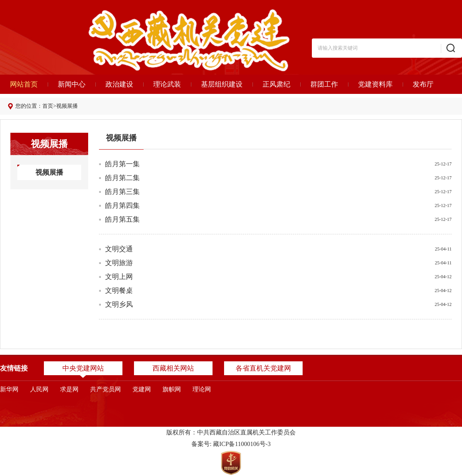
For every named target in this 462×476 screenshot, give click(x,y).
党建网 (142, 389)
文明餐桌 (119, 291)
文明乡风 (119, 304)
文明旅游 (119, 263)
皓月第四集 (122, 205)
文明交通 (119, 249)
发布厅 (423, 84)
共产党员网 (105, 389)
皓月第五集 (122, 219)
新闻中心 (72, 84)
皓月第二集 (122, 178)
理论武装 (167, 84)
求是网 (69, 389)
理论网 (202, 389)
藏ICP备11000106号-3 (242, 444)
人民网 (39, 389)
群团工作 (324, 84)
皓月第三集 (122, 192)
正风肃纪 (276, 84)
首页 (48, 106)
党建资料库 (375, 84)
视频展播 (67, 106)
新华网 (9, 389)
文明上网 (119, 277)
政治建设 (119, 84)
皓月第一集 (122, 164)
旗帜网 (172, 389)
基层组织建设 (222, 84)
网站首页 (24, 84)
